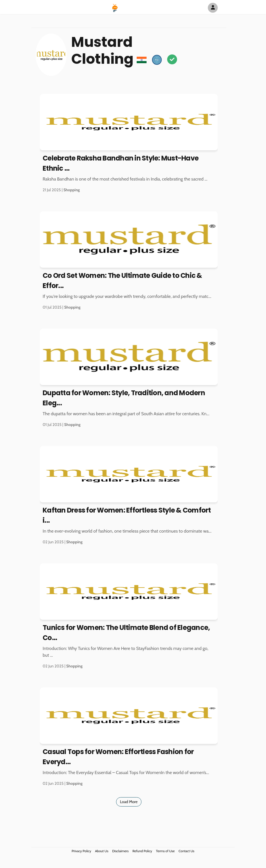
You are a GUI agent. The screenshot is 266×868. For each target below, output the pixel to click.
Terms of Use (165, 851)
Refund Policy (142, 851)
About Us (102, 851)
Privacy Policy (81, 851)
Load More (129, 802)
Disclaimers (120, 851)
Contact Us (186, 851)
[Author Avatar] (213, 8)
